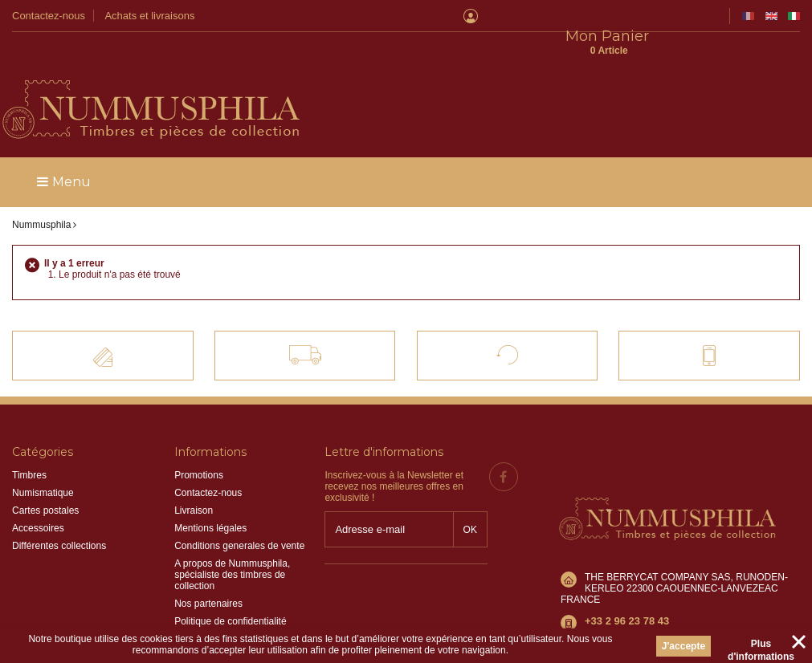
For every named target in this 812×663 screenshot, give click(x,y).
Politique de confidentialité (230, 589)
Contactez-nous (49, 16)
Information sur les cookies (232, 607)
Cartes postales (45, 478)
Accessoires (38, 496)
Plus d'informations (761, 646)
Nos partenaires (208, 571)
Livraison (194, 478)
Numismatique (43, 461)
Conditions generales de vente (239, 514)
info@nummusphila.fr (630, 557)
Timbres (29, 443)
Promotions (199, 443)
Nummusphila (41, 193)
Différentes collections (59, 514)
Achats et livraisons (149, 16)
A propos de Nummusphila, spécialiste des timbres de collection (232, 543)
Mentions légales (210, 496)
